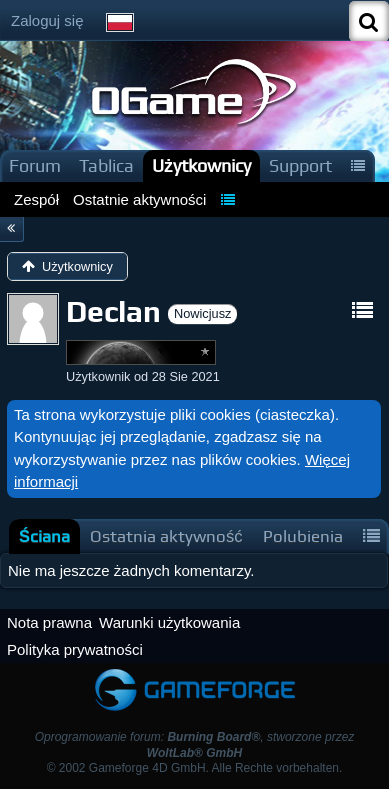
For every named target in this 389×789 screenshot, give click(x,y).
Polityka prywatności (75, 649)
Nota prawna (49, 622)
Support (300, 165)
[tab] (44, 536)
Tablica (106, 165)
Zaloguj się (47, 20)
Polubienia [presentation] (303, 536)
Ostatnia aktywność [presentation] (166, 536)
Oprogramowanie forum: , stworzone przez (195, 744)
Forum (35, 165)
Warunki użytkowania (169, 622)
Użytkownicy (201, 165)
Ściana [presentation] (44, 536)
